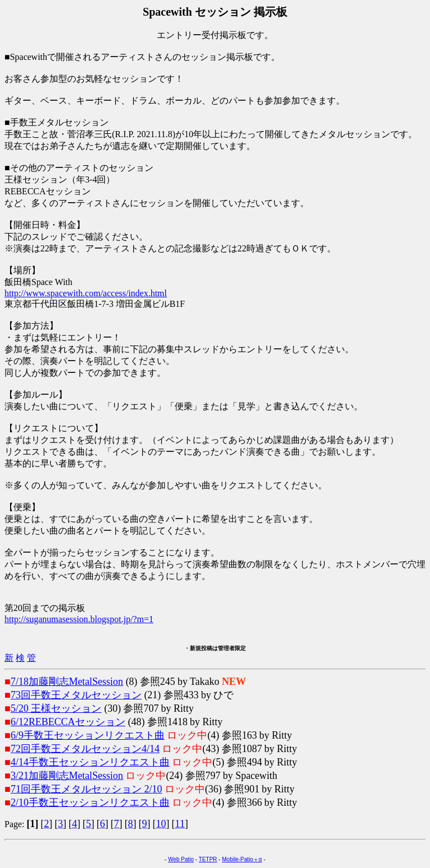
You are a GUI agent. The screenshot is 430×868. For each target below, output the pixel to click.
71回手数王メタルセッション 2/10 (87, 789)
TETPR (208, 859)
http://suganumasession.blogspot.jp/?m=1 (79, 619)
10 (161, 824)
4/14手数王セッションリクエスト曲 (90, 762)
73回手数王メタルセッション (76, 695)
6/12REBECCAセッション (68, 722)
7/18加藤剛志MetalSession (67, 682)
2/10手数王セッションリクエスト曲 (90, 802)
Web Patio (181, 859)
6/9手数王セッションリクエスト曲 (88, 735)
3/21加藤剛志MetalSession (67, 776)
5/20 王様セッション (56, 708)
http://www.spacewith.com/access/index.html (86, 293)
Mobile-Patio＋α (242, 859)
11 (180, 824)
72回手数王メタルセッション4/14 (85, 749)
